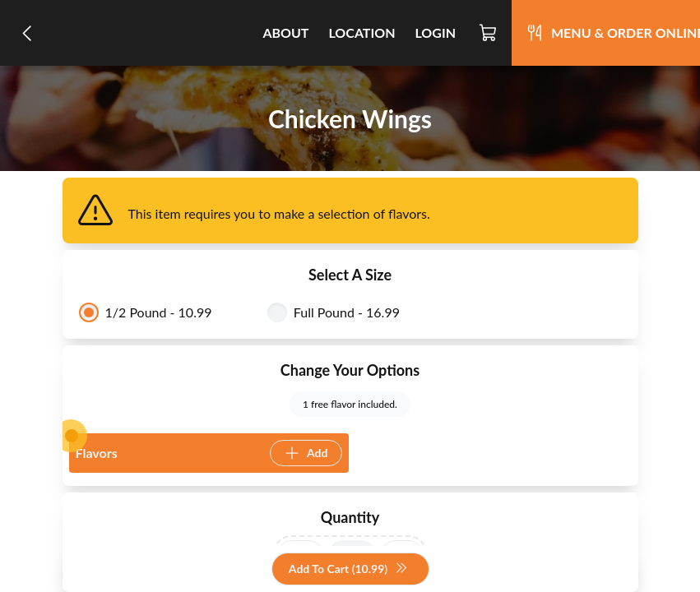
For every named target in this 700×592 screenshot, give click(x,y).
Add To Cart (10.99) (348, 569)
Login (435, 32)
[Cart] (489, 33)
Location (362, 32)
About (285, 32)
